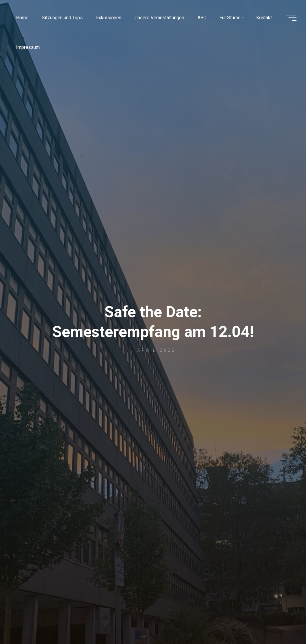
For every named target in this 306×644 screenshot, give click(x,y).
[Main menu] (291, 18)
